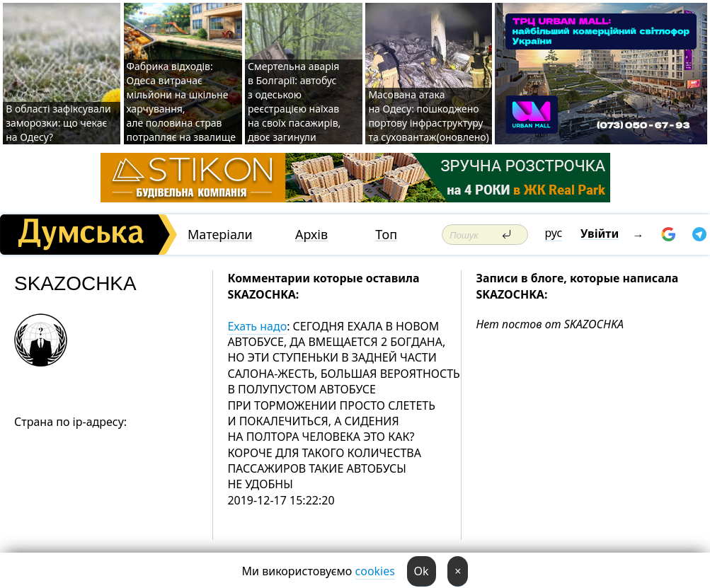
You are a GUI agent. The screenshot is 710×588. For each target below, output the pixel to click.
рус (554, 233)
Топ (386, 235)
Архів (311, 235)
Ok (422, 571)
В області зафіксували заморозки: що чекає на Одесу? (58, 123)
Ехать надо (257, 326)
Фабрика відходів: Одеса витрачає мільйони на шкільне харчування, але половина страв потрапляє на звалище (182, 102)
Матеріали (220, 235)
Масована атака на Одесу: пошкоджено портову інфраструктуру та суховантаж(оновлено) (428, 116)
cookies (375, 571)
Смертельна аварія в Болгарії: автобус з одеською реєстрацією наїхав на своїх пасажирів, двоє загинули (294, 102)
